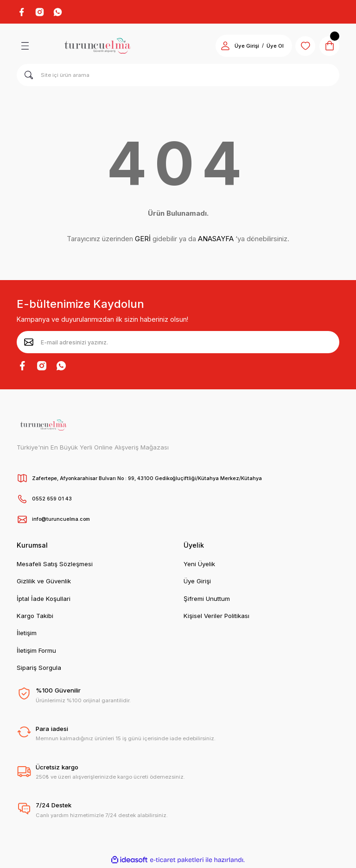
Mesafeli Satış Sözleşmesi (55, 565)
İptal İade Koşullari (44, 600)
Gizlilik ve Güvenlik (44, 582)
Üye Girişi (197, 582)
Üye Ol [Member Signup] (270, 47)
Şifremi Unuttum (207, 600)
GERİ (143, 240)
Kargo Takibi (35, 617)
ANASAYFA (216, 240)
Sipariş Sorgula (39, 669)
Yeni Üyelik (199, 565)
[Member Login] (220, 47)
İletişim (27, 634)
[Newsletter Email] (178, 343)
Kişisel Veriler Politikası (216, 617)
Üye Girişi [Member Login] (241, 47)
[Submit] (29, 343)
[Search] (178, 76)
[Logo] (97, 47)
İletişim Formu (36, 652)
